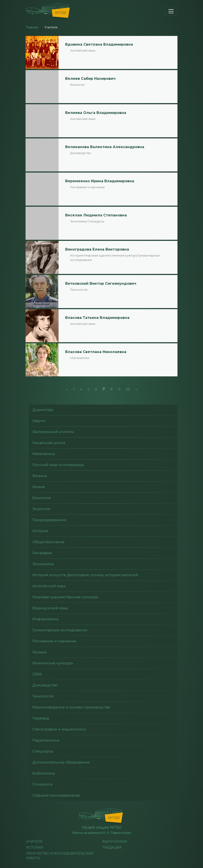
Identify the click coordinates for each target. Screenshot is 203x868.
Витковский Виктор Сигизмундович (101, 283)
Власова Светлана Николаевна (96, 352)
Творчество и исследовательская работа (60, 856)
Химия (39, 487)
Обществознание (48, 542)
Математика (80, 358)
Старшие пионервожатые (56, 795)
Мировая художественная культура (111, 255)
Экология (41, 509)
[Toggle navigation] (171, 11)
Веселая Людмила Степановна (96, 215)
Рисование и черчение (88, 187)
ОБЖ (37, 674)
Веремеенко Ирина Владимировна (100, 181)
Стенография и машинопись (59, 729)
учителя (34, 842)
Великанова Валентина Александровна (105, 147)
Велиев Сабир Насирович (90, 79)
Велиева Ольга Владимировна (96, 113)
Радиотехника (46, 740)
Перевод (41, 718)
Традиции (112, 848)
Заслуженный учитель (53, 432)
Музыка (39, 652)
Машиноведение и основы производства (71, 707)
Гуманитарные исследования (60, 630)
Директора (43, 410)
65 (128, 389)
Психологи (42, 784)
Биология (77, 85)
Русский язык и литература (58, 465)
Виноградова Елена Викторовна (97, 249)
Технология (79, 290)
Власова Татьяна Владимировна (97, 318)
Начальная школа (49, 443)
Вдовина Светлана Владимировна (99, 44)
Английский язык (83, 50)
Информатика (45, 619)
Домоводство (81, 153)
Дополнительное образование (61, 762)
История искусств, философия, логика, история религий (85, 575)
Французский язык (50, 608)
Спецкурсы (96, 221)
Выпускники (115, 842)
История (77, 255)
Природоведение (49, 520)
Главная (32, 27)
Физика (40, 476)
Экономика (78, 221)
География (42, 553)
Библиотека (44, 773)
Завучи (39, 421)
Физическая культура (53, 663)
